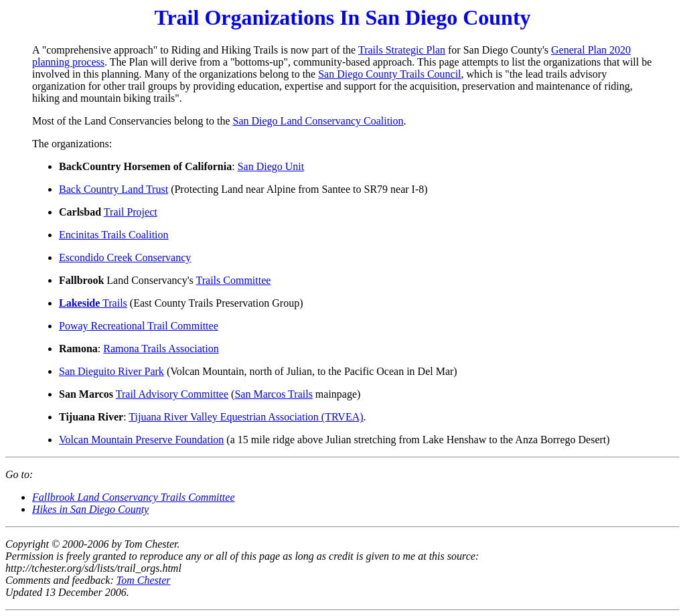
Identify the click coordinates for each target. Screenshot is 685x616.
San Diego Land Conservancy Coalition (318, 121)
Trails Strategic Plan (402, 50)
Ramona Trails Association (161, 349)
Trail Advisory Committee (172, 394)
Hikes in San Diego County (90, 509)
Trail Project (131, 212)
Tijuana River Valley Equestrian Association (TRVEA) (246, 417)
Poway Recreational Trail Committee (139, 326)
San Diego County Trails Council (389, 74)
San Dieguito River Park (111, 371)
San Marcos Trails (273, 394)
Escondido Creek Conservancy (125, 257)
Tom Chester (144, 580)
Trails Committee (234, 280)
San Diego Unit (271, 166)
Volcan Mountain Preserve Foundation (141, 440)
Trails (93, 303)
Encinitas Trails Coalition (114, 235)
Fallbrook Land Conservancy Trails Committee (134, 497)
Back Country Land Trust (113, 189)
